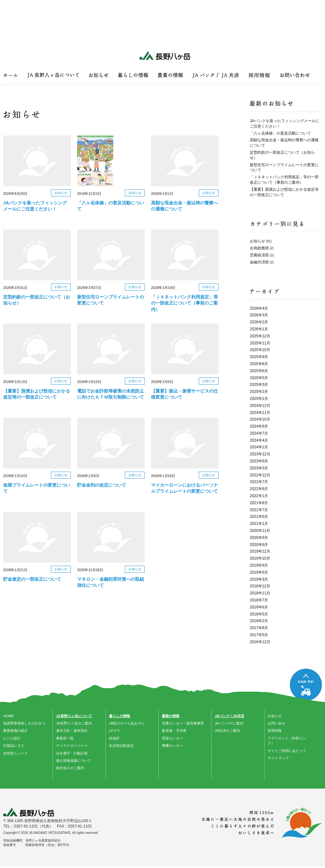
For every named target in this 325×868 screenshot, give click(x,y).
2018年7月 (259, 600)
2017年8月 (259, 628)
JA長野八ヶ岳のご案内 (74, 723)
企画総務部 (259, 248)
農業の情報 (171, 716)
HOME (8, 716)
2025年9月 (259, 357)
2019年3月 (259, 579)
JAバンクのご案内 (229, 723)
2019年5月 (259, 572)
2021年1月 (259, 524)
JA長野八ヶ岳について (74, 716)
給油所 (114, 738)
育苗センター (172, 738)
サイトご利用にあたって (287, 751)
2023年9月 (259, 461)
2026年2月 (259, 322)
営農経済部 (259, 255)
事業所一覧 (65, 738)
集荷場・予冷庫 (174, 731)
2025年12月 (260, 336)
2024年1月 (259, 447)
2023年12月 (260, 454)
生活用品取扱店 (121, 746)
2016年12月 (260, 642)
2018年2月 (259, 621)
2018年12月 (260, 586)
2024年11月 (260, 413)
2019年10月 (260, 558)
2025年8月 (259, 364)
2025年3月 (259, 385)
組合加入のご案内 (70, 768)
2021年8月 (259, 503)
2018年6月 (259, 607)
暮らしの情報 (119, 716)
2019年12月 (260, 551)
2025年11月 (260, 343)
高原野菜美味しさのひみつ (24, 723)
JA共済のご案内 (227, 731)
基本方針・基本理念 (72, 731)
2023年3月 (259, 468)
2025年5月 (259, 378)
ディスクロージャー (72, 746)
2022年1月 (259, 496)
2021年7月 (259, 510)
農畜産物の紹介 (15, 731)
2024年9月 (259, 426)
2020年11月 (260, 531)
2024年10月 (260, 419)
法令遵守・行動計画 (72, 753)
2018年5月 (259, 614)
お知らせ (257, 241)
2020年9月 (259, 538)
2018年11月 (260, 593)
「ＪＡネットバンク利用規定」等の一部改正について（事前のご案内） (184, 303)
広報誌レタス (14, 746)
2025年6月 (259, 371)
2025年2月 (259, 392)
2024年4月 (259, 440)
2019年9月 (259, 565)
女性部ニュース (15, 753)
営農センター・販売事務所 (183, 723)
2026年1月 (259, 329)
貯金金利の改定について (102, 485)
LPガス (115, 731)
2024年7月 (259, 433)
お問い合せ (276, 723)
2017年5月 (259, 635)
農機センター (172, 746)
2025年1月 (259, 399)
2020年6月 (259, 545)
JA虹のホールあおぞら (127, 723)
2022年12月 (260, 475)
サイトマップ (278, 758)
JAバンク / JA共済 (229, 716)
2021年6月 (259, 517)
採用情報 (275, 731)
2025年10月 (260, 350)
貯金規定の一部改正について (32, 579)
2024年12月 (260, 406)
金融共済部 (259, 262)
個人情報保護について (74, 761)
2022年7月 (259, 482)
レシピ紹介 (12, 738)
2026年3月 (259, 315)
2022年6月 (259, 489)
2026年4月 (259, 308)
